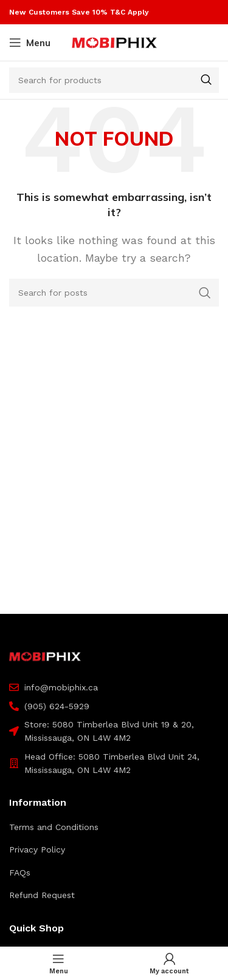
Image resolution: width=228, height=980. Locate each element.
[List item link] (114, 827)
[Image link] (45, 655)
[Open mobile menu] (30, 43)
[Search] (114, 80)
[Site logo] (114, 42)
